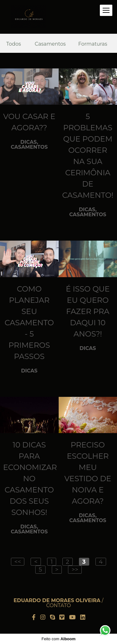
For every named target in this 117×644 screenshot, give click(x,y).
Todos (14, 44)
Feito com (58, 639)
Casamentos (50, 44)
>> (75, 569)
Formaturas (93, 44)
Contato (58, 606)
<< (18, 562)
